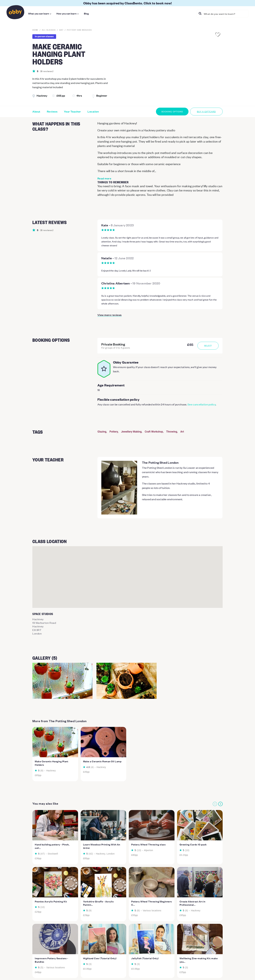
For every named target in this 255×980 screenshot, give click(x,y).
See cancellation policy (202, 404)
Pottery (114, 432)
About (36, 112)
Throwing (172, 432)
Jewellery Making (131, 432)
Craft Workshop (154, 432)
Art (182, 432)
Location (93, 112)
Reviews (52, 112)
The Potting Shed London (160, 462)
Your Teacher (72, 112)
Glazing (102, 432)
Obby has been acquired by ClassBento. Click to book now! (127, 3)
